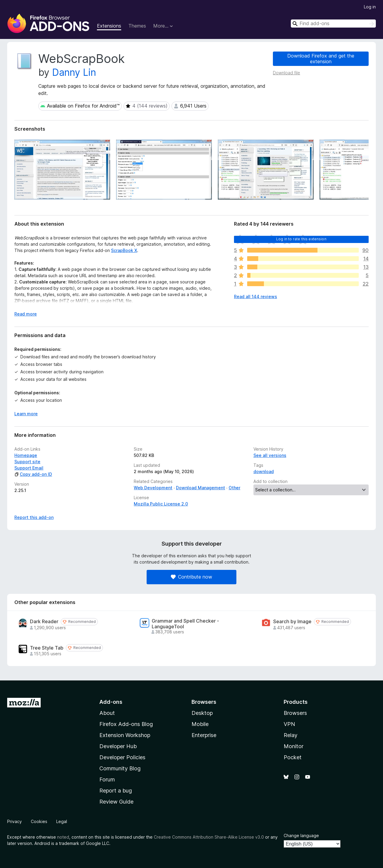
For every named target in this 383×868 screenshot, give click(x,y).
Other (234, 488)
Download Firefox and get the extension (321, 59)
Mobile (200, 724)
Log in (370, 7)
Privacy (15, 821)
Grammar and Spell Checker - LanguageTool (185, 624)
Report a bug (116, 791)
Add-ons (111, 702)
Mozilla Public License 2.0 (161, 504)
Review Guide (116, 802)
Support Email (29, 468)
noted (63, 837)
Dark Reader (44, 622)
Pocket (293, 757)
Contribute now (191, 577)
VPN (289, 724)
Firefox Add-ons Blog (126, 724)
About (107, 713)
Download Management (200, 488)
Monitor (294, 746)
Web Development (153, 488)
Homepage (26, 455)
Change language (301, 835)
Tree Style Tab (47, 648)
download (264, 471)
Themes (137, 26)
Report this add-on (34, 517)
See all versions (270, 455)
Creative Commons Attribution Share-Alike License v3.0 (209, 837)
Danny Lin (74, 72)
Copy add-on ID (33, 474)
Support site (27, 462)
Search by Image (292, 622)
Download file (287, 73)
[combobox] (333, 24)
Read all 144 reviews (256, 296)
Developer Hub (118, 746)
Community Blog (120, 768)
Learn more (26, 414)
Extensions (109, 26)
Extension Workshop (125, 735)
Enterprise (204, 735)
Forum (107, 779)
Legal (62, 821)
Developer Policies (122, 757)
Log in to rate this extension (301, 239)
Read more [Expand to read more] (26, 314)
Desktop (202, 713)
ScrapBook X (124, 250)
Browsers (295, 713)
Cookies (39, 821)
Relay (291, 735)
